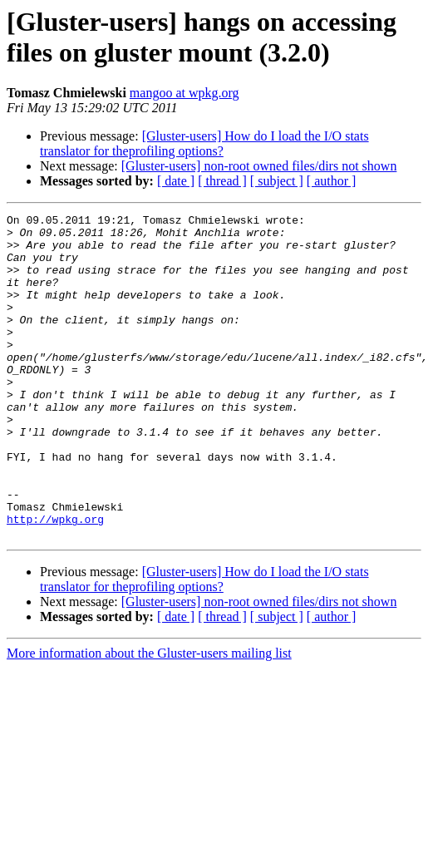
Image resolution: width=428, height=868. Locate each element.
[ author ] (332, 181)
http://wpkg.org (55, 581)
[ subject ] (277, 181)
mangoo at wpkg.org (184, 93)
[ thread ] (222, 181)
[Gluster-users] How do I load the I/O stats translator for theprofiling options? (204, 143)
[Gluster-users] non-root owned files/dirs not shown (259, 166)
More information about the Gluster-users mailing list (149, 718)
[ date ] (176, 181)
